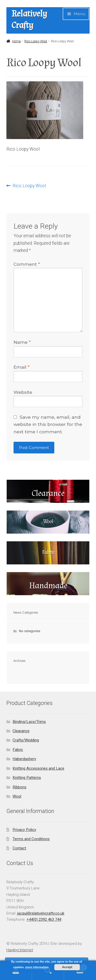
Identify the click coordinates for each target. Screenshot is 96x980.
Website (23, 392)
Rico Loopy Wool (36, 41)
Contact (19, 848)
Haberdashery (24, 759)
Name (22, 342)
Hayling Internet (20, 950)
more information (37, 967)
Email (22, 367)
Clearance (21, 731)
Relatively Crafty (29, 19)
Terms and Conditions (31, 839)
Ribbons (19, 787)
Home (16, 41)
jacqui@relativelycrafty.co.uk (41, 913)
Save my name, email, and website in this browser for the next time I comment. (48, 424)
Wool (17, 796)
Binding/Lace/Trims (29, 722)
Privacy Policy (24, 830)
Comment (27, 264)
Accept (67, 967)
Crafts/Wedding (26, 740)
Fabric (18, 750)
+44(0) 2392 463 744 (44, 919)
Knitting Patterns (27, 778)
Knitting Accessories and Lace (38, 768)
